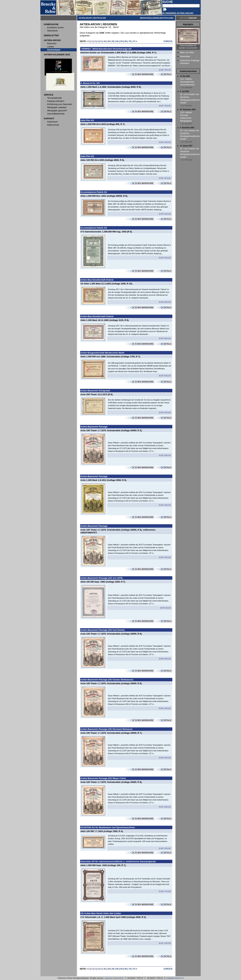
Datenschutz (119, 978)
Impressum (109, 978)
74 (134, 41)
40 (117, 41)
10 (105, 41)
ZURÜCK (168, 41)
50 (121, 41)
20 (109, 41)
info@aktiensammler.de (175, 978)
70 (130, 41)
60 (126, 41)
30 (113, 41)
